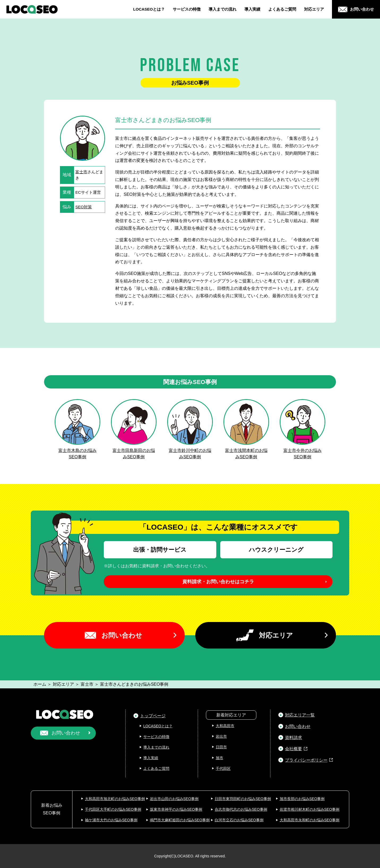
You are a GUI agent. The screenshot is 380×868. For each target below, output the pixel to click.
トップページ (153, 716)
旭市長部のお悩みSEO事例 (302, 799)
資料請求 (293, 738)
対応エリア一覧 (300, 715)
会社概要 (293, 749)
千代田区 (223, 768)
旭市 (219, 758)
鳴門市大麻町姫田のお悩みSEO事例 (180, 820)
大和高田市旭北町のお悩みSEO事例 (115, 799)
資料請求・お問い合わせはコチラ (218, 582)
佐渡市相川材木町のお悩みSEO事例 (310, 809)
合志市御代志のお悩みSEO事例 (241, 809)
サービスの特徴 (187, 9)
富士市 (81, 172)
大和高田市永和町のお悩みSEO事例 (310, 820)
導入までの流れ (223, 9)
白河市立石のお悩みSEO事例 (239, 820)
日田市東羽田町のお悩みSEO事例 (243, 799)
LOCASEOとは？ (149, 9)
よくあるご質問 (282, 9)
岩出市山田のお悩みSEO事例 (174, 799)
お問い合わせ (122, 635)
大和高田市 (225, 726)
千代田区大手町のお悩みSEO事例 (113, 809)
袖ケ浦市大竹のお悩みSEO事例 (111, 820)
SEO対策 (84, 207)
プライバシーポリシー (306, 760)
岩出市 (221, 736)
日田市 (221, 747)
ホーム (40, 684)
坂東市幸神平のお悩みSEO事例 (176, 809)
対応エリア (314, 9)
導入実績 (252, 9)
